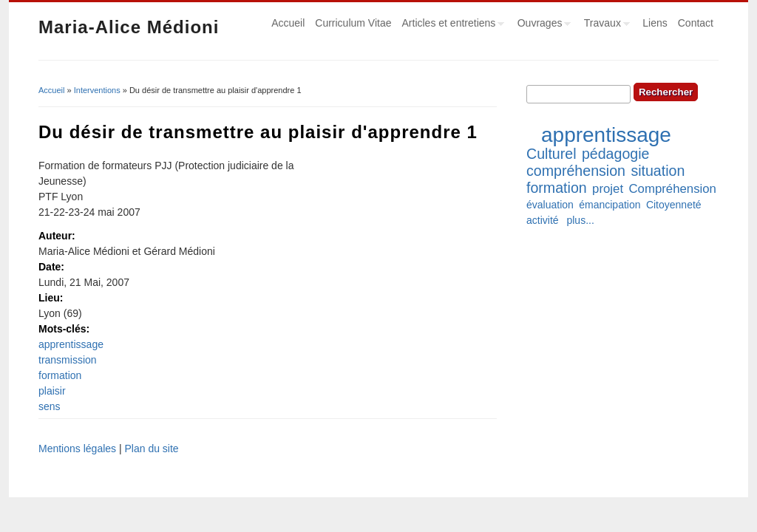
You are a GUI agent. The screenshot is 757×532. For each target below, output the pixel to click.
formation (60, 375)
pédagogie (616, 154)
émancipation (610, 205)
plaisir (52, 391)
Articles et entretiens (451, 25)
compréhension (576, 171)
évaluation (550, 205)
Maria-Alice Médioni (129, 27)
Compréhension (672, 189)
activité (543, 220)
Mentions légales (77, 449)
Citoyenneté (674, 205)
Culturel (551, 154)
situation (658, 171)
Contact (696, 23)
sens (50, 406)
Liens (655, 23)
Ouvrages (542, 25)
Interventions (97, 90)
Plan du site (151, 449)
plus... (580, 220)
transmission (68, 360)
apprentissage (71, 344)
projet (608, 189)
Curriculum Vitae (353, 23)
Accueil (288, 23)
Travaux (604, 25)
